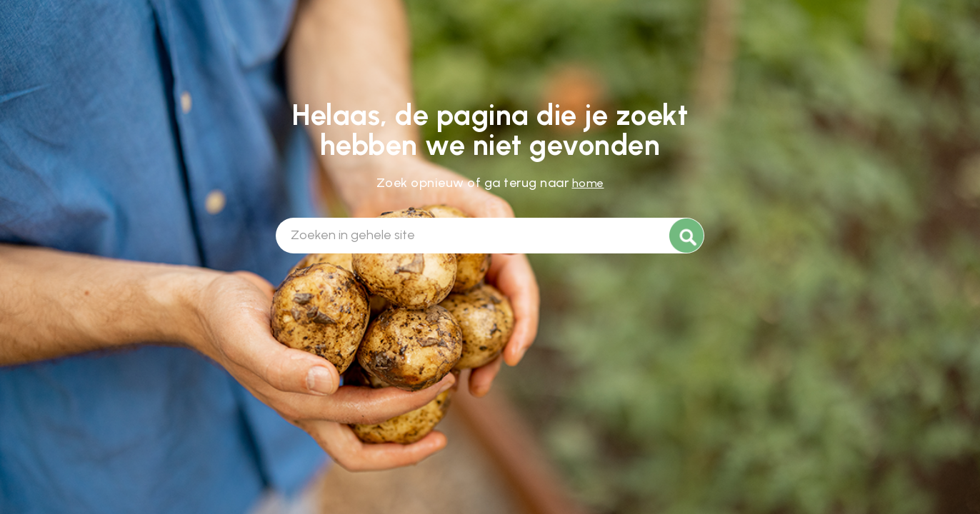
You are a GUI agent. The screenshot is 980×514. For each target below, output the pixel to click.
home (588, 183)
